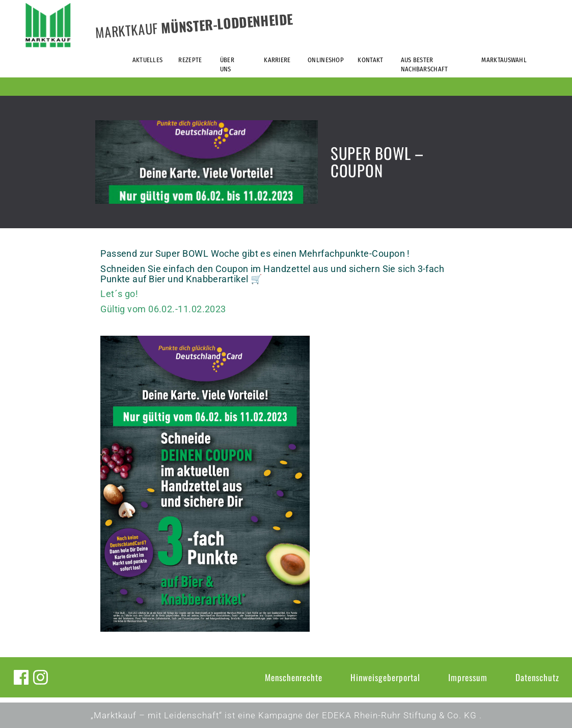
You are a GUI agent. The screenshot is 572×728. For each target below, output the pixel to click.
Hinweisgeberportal (385, 677)
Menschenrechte (294, 677)
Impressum (468, 677)
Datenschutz (537, 677)
